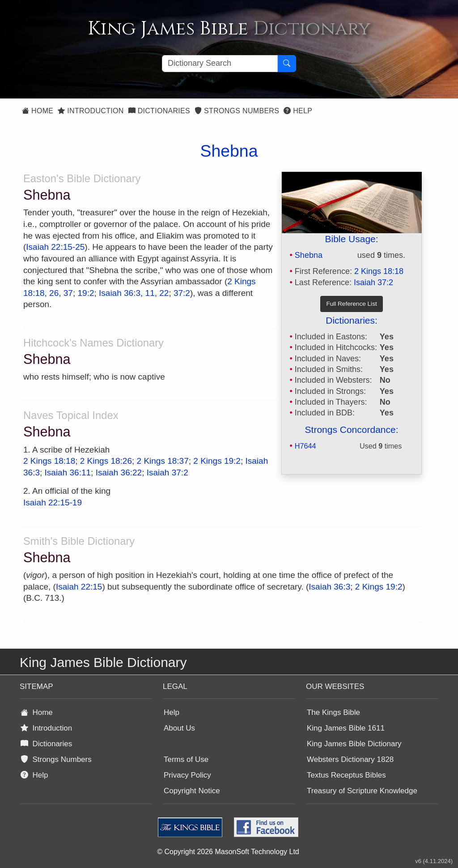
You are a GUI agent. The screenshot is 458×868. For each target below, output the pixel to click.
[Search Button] (287, 64)
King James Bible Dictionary (354, 744)
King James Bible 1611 (346, 728)
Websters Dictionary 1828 (350, 759)
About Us (179, 728)
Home (38, 111)
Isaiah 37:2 (373, 282)
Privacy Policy (187, 775)
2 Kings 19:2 (217, 461)
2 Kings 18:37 (163, 461)
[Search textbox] (220, 64)
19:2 (86, 293)
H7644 (305, 446)
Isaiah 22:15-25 (55, 247)
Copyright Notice (192, 791)
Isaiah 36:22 (119, 472)
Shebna (309, 255)
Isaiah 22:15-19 (53, 502)
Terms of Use (186, 759)
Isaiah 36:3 (329, 587)
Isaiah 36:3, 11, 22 (134, 293)
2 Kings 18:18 (379, 271)
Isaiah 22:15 (79, 587)
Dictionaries (159, 111)
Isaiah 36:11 (68, 472)
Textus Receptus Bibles (346, 775)
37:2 (182, 293)
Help (298, 111)
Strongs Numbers (237, 111)
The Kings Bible (333, 712)
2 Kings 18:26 (106, 461)
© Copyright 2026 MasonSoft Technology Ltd (228, 852)
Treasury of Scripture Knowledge (362, 791)
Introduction (91, 111)
